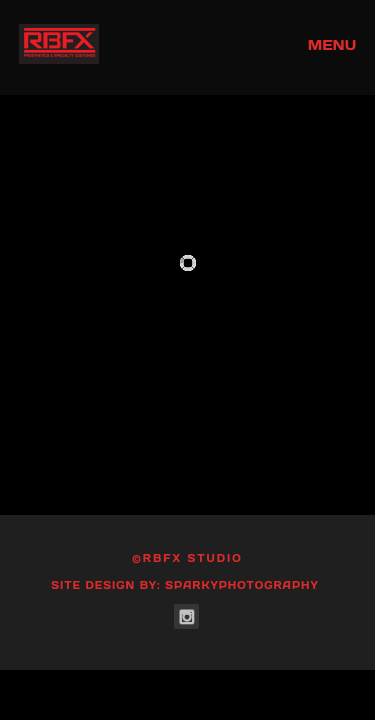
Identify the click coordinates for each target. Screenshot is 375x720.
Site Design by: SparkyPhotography (185, 585)
